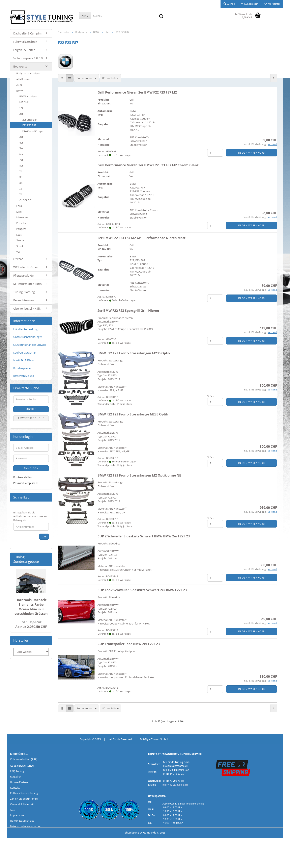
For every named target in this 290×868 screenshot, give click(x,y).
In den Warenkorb (252, 153)
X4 (21, 183)
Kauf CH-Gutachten (25, 353)
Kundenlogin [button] (250, 4)
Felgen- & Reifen (24, 50)
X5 (21, 188)
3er (21, 137)
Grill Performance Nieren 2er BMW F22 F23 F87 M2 (137, 92)
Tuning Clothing (24, 292)
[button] (62, 78)
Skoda (20, 240)
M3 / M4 (24, 102)
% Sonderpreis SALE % (28, 58)
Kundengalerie (22, 368)
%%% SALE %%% (23, 360)
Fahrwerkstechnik (25, 42)
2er (21, 114)
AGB (13, 810)
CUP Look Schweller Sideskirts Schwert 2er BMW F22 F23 (142, 590)
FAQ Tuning (17, 771)
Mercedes (22, 217)
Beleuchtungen (24, 300)
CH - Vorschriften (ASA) (24, 759)
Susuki (20, 246)
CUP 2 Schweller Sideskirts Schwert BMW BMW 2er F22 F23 (144, 536)
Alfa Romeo (23, 79)
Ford (19, 206)
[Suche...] (85, 16)
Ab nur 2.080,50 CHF (31, 625)
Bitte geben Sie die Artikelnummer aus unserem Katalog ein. (30, 516)
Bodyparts (20, 66)
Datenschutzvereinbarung (26, 826)
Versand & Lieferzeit (22, 804)
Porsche (21, 223)
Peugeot (21, 229)
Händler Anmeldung (25, 329)
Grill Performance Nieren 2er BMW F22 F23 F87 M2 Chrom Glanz (148, 165)
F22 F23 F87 (29, 125)
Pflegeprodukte (23, 275)
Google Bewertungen (23, 766)
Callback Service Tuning (24, 793)
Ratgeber (16, 776)
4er (21, 143)
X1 (21, 171)
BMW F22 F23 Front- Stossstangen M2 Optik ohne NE (139, 475)
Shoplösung (132, 833)
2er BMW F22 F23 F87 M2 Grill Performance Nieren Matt (141, 238)
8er (21, 165)
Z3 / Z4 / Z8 (26, 200)
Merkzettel (272, 4)
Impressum (17, 815)
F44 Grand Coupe (33, 131)
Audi (19, 85)
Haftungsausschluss (22, 821)
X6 (21, 194)
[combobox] (87, 78)
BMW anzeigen (28, 96)
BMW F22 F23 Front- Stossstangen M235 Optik (134, 353)
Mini (19, 212)
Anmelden (31, 468)
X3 (21, 177)
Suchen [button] (229, 4)
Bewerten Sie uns (24, 376)
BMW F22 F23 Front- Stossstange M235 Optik (133, 414)
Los (44, 537)
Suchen (31, 409)
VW (18, 252)
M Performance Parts (27, 284)
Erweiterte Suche (31, 418)
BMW (20, 91)
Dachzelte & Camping (28, 33)
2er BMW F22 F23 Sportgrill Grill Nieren (128, 311)
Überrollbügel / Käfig (27, 309)
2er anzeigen (30, 120)
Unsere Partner (19, 782)
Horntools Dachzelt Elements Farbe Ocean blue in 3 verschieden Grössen (31, 607)
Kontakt (15, 788)
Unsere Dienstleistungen (28, 337)
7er (21, 160)
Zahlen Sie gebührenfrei (24, 799)
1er (21, 108)
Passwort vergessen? (26, 483)
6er (21, 154)
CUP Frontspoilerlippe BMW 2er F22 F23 (129, 644)
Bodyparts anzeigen (28, 73)
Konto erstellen (22, 477)
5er (21, 148)
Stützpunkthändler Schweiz (30, 345)
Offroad (18, 259)
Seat (19, 235)
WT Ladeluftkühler (26, 267)
